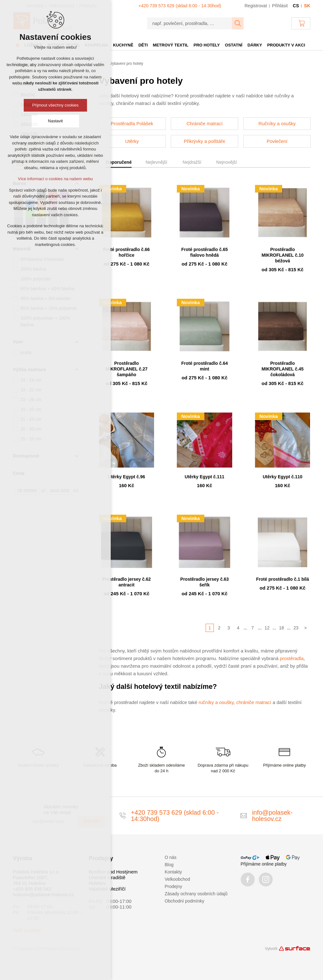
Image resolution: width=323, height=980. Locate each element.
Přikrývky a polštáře (205, 141)
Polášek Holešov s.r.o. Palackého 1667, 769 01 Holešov (36, 877)
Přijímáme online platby (264, 864)
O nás (171, 857)
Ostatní (234, 45)
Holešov (97, 883)
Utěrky (132, 141)
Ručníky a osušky (277, 123)
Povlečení (277, 141)
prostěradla (292, 658)
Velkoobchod (177, 879)
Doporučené (119, 162)
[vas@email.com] (52, 821)
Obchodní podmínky (185, 901)
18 (282, 628)
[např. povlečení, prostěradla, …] (190, 23)
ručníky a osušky (216, 702)
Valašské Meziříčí (107, 889)
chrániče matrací (254, 702)
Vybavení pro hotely (127, 64)
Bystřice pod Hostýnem (113, 872)
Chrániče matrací (204, 123)
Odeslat (91, 821)
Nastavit (56, 121)
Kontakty (173, 872)
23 (296, 628)
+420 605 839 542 (32, 889)
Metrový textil (171, 45)
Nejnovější (227, 162)
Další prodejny (27, 930)
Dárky (255, 45)
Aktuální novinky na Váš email (61, 809)
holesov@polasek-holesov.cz (43, 894)
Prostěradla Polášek (132, 123)
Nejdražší (192, 162)
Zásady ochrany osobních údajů (196, 894)
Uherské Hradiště (107, 877)
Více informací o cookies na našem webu (55, 179)
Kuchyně (123, 45)
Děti (143, 45)
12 (267, 628)
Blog (169, 865)
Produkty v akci (286, 45)
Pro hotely (207, 45)
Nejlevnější (156, 162)
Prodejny (174, 886)
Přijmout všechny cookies (56, 105)
